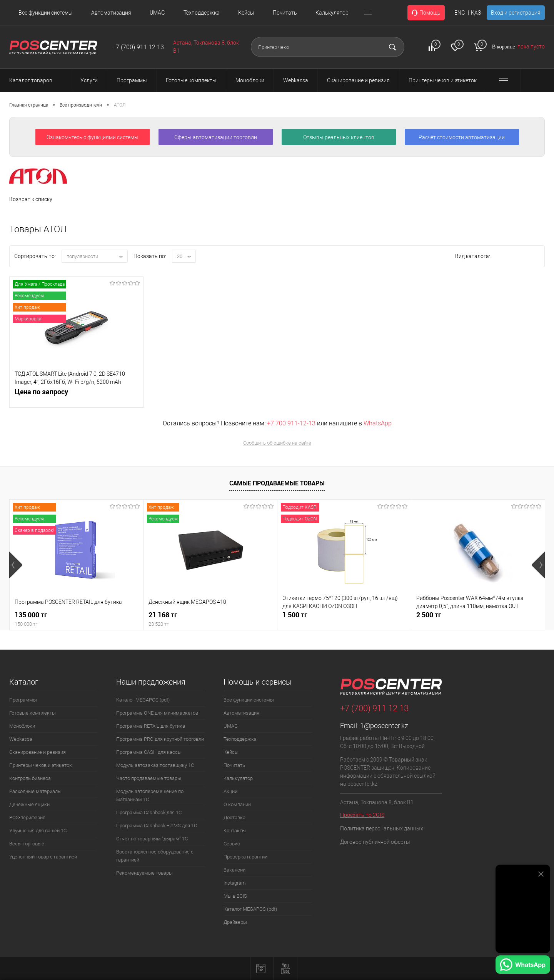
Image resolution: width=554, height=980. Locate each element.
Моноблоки (22, 726)
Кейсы (246, 13)
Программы (23, 700)
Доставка (234, 817)
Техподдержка (202, 13)
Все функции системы (46, 13)
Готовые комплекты (33, 713)
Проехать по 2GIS (362, 815)
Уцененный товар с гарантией (43, 857)
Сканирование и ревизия (38, 752)
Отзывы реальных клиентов (339, 137)
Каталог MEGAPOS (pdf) (143, 700)
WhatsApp (378, 423)
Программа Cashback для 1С (149, 812)
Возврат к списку (31, 199)
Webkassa (21, 739)
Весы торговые (27, 844)
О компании (237, 804)
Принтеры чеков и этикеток (41, 765)
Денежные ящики (29, 804)
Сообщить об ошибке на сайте (277, 443)
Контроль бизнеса (30, 778)
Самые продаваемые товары (277, 483)
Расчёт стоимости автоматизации (462, 137)
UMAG (157, 13)
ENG (460, 13)
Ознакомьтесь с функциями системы (93, 137)
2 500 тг (429, 615)
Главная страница (29, 105)
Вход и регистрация (516, 13)
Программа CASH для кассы (149, 752)
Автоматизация (111, 13)
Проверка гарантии (245, 857)
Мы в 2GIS (235, 896)
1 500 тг (295, 615)
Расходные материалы (35, 791)
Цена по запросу (41, 396)
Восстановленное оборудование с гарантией (155, 856)
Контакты (235, 831)
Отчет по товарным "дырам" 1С (152, 839)
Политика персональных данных (382, 828)
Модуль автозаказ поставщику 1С (155, 765)
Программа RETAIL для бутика (151, 726)
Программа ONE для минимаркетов (157, 713)
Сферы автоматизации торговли (216, 137)
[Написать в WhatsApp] (523, 966)
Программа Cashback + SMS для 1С (157, 826)
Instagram (235, 883)
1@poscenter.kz (384, 726)
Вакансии (234, 870)
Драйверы (235, 922)
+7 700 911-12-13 (291, 423)
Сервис (232, 844)
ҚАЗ (476, 13)
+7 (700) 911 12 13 (138, 47)
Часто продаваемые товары (149, 778)
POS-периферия (27, 817)
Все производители (81, 105)
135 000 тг (76, 619)
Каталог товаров (38, 80)
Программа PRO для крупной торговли (160, 739)
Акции (230, 791)
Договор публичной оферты (375, 842)
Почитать (285, 13)
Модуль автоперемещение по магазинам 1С (150, 795)
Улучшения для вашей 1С (38, 831)
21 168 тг (210, 619)
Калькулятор (332, 13)
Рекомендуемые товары (144, 873)
